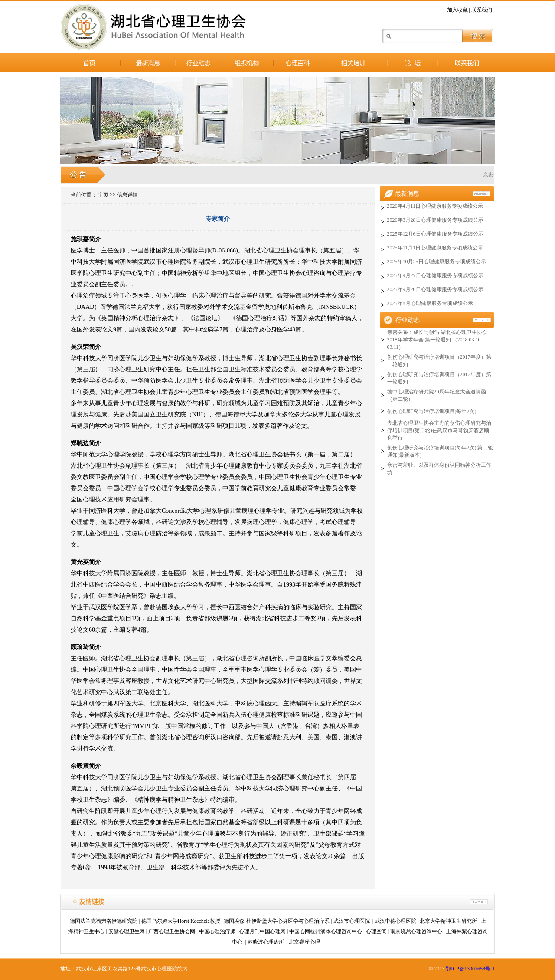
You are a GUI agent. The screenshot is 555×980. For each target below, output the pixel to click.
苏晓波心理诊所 (266, 942)
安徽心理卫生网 (127, 931)
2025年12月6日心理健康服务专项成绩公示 (435, 234)
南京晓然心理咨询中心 (416, 931)
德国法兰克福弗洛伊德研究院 (104, 921)
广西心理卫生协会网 (172, 931)
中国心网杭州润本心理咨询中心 (326, 931)
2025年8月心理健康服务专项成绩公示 (430, 303)
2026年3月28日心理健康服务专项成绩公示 (435, 220)
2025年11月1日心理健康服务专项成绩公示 (435, 248)
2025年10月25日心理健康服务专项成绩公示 (437, 262)
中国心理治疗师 (217, 931)
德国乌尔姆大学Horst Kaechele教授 (181, 921)
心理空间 (376, 931)
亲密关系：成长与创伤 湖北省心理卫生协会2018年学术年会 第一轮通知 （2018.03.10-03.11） (437, 340)
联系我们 (482, 10)
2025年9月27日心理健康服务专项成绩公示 (435, 275)
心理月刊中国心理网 (262, 931)
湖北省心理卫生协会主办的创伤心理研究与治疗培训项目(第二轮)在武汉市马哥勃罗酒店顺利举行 (439, 430)
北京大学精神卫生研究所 (448, 921)
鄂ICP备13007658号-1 (470, 969)
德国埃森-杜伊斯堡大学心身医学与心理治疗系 (277, 921)
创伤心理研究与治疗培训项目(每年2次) (432, 411)
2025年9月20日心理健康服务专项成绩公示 (435, 289)
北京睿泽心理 (304, 942)
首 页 (103, 195)
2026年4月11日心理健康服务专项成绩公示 (435, 206)
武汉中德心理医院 (395, 921)
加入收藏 (457, 10)
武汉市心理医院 (352, 921)
